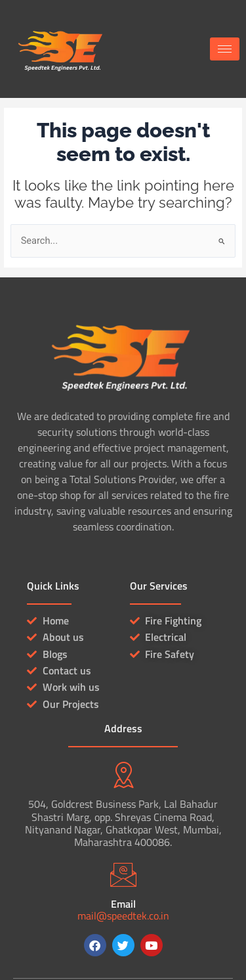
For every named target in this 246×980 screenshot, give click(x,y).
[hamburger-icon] (225, 49)
